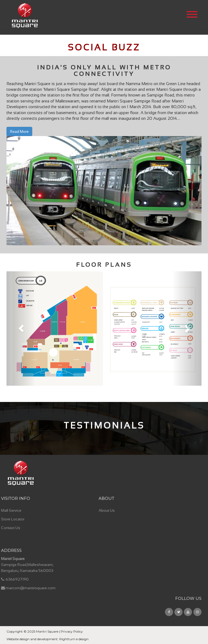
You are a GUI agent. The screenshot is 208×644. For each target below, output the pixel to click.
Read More (19, 131)
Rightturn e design (74, 639)
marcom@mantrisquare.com (31, 588)
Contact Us (11, 528)
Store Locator (13, 519)
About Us (107, 510)
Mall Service (11, 510)
